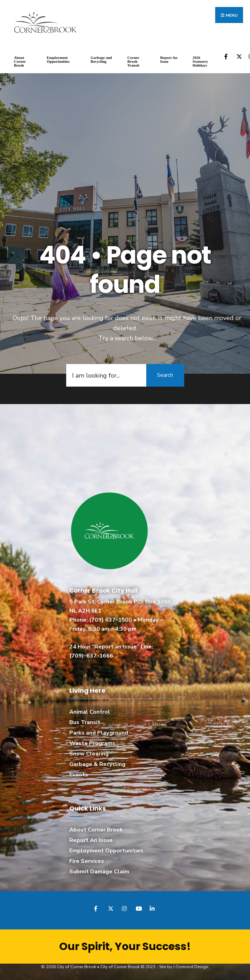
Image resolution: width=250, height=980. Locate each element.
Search (165, 374)
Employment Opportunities (58, 59)
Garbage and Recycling (101, 59)
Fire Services (87, 860)
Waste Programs (92, 743)
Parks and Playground (99, 732)
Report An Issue (169, 59)
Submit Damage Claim (99, 871)
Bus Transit (85, 722)
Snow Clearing (89, 753)
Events (79, 774)
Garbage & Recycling (97, 764)
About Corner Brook (20, 61)
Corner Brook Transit (133, 61)
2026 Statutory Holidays (200, 61)
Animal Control (90, 711)
